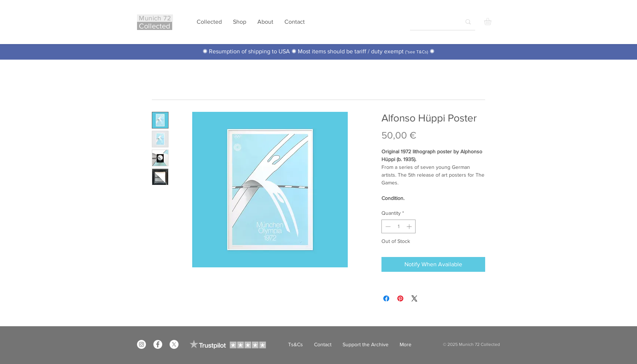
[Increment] (410, 226)
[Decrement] (387, 226)
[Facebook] (158, 344)
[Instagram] (141, 344)
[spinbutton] (398, 226)
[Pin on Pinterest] (400, 298)
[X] (174, 344)
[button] (492, 21)
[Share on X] (414, 298)
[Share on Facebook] (386, 298)
